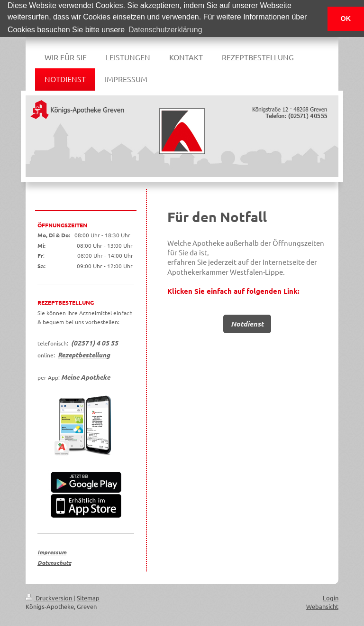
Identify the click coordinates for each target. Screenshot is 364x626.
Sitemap (88, 597)
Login (331, 597)
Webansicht (322, 606)
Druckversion (50, 597)
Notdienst (247, 323)
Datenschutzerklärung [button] (165, 30)
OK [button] (346, 19)
